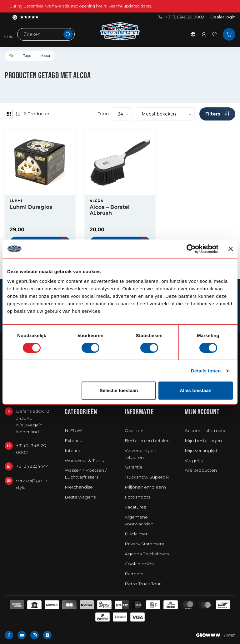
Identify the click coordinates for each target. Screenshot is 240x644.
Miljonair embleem (145, 487)
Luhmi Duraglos (31, 207)
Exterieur (74, 440)
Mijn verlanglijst (201, 450)
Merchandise (79, 487)
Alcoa (45, 56)
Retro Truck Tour (143, 584)
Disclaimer (136, 534)
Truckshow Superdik (147, 477)
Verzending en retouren (140, 454)
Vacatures (135, 507)
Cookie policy (140, 564)
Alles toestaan (196, 390)
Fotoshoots (137, 497)
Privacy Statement (145, 544)
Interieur (74, 450)
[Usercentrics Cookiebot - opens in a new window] (191, 249)
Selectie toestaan (119, 390)
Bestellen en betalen (147, 440)
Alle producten (201, 470)
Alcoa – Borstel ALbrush (110, 210)
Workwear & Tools (84, 460)
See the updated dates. (130, 6)
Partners (134, 574)
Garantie (134, 467)
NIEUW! (73, 430)
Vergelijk (194, 460)
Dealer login (223, 17)
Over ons (135, 430)
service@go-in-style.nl (32, 484)
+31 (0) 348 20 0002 (181, 17)
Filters (217, 114)
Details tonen (206, 371)
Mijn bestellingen (203, 440)
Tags (27, 56)
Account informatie (206, 430)
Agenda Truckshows (147, 554)
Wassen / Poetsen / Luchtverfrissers (86, 474)
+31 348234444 (32, 466)
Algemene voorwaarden (139, 520)
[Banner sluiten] (231, 249)
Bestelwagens (80, 497)
